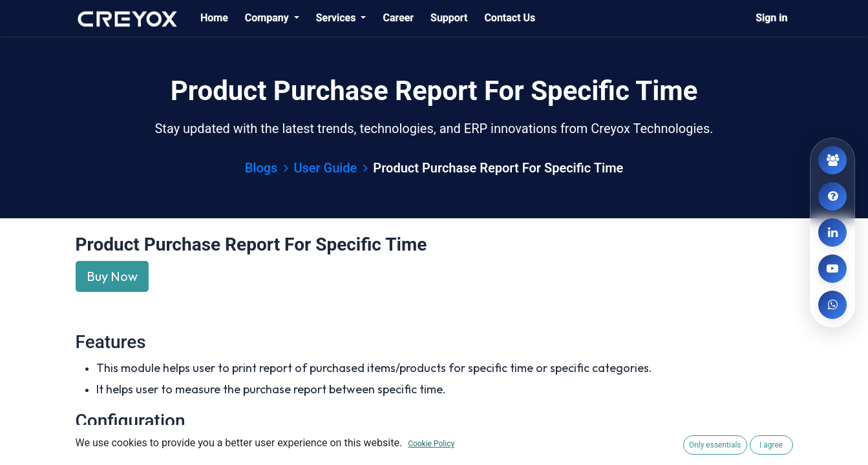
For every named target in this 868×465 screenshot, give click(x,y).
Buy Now (112, 276)
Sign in (771, 18)
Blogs (267, 168)
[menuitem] (214, 18)
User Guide (331, 168)
